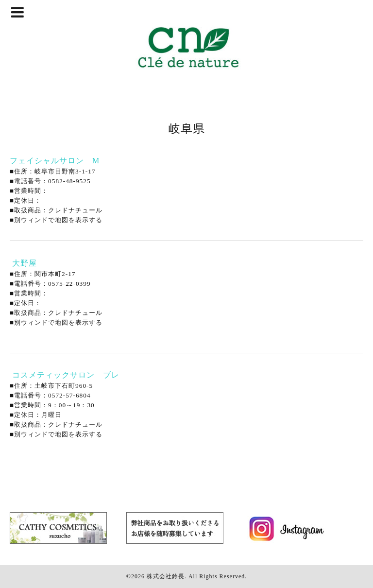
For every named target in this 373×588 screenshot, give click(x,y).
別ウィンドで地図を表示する (58, 220)
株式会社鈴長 (166, 576)
